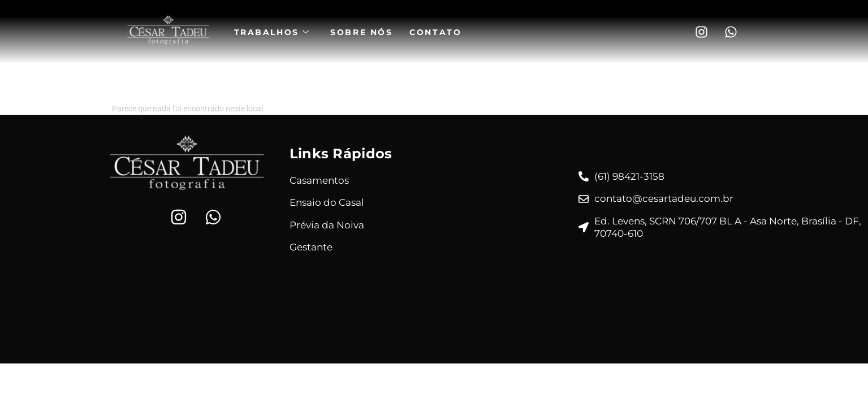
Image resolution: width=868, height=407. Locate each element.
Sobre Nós (365, 32)
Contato (439, 32)
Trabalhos (276, 32)
